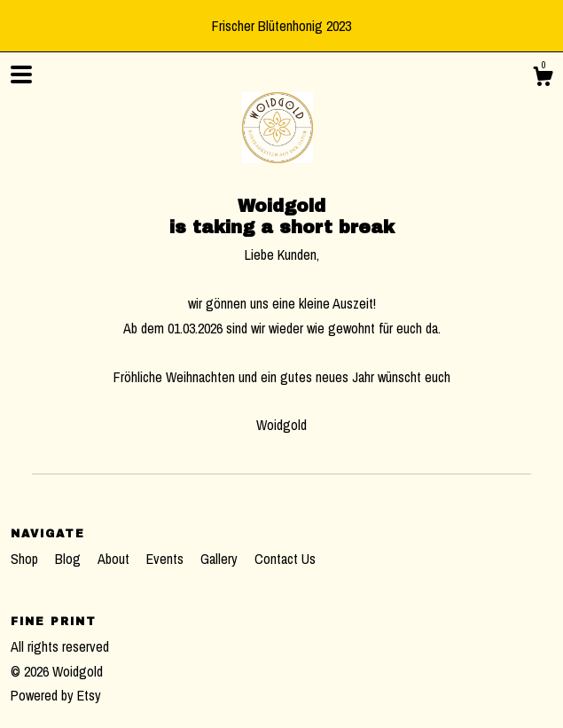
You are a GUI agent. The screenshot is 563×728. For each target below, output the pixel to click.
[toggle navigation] (21, 74)
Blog (70, 559)
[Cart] (543, 79)
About (115, 559)
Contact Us (285, 559)
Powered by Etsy (56, 695)
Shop (26, 559)
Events (167, 559)
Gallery (221, 559)
